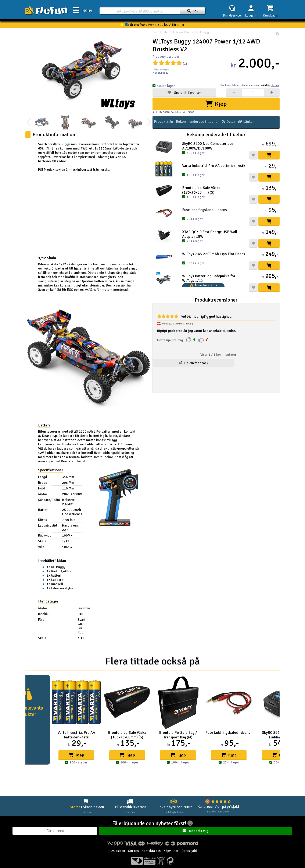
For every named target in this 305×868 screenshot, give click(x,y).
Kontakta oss (151, 853)
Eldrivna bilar (182, 34)
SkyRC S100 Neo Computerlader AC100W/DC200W (208, 146)
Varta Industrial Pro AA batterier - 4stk (214, 166)
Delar (221, 122)
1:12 (87, 638)
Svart (87, 620)
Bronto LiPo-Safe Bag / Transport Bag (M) (178, 735)
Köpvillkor (171, 853)
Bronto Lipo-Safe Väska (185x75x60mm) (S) (201, 190)
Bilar (166, 34)
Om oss (133, 853)
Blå (86, 628)
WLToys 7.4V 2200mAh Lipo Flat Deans (214, 254)
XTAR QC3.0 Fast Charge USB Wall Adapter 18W (210, 234)
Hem (155, 34)
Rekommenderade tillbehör (193, 122)
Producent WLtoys (166, 57)
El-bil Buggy (200, 34)
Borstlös (90, 608)
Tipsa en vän (268, 122)
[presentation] (29, 122)
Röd (86, 632)
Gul (86, 624)
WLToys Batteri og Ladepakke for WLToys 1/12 (209, 278)
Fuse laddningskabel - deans (204, 210)
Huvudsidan (117, 853)
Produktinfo (162, 122)
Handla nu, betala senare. (250, 85)
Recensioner (267, 135)
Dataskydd (189, 853)
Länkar (236, 122)
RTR (86, 614)
